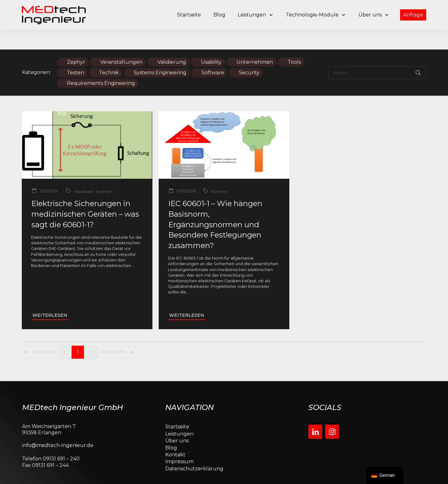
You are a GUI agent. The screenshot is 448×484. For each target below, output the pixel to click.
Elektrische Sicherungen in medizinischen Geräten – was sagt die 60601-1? (85, 195)
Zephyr (76, 42)
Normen (104, 172)
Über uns (177, 421)
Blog (171, 428)
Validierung (172, 42)
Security (249, 53)
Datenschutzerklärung (194, 449)
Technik (109, 53)
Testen (75, 53)
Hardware (84, 172)
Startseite (177, 407)
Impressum (179, 442)
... (133, 246)
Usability (211, 42)
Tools (294, 42)
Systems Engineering (160, 53)
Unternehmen (255, 42)
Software (213, 53)
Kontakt (175, 435)
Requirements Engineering (101, 64)
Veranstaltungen (121, 42)
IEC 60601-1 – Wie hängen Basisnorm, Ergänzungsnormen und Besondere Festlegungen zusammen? (215, 205)
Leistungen (179, 414)
